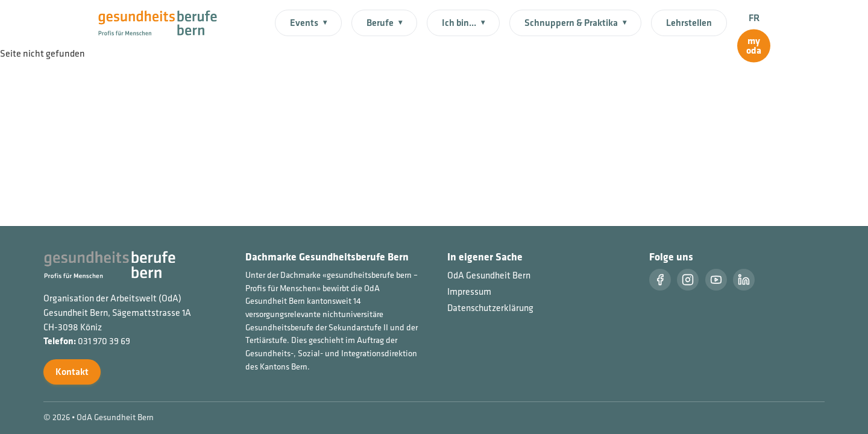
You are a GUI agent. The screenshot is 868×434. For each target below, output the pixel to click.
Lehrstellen (689, 23)
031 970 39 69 (104, 341)
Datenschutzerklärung (490, 308)
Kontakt (72, 372)
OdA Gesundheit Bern (489, 275)
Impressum (469, 291)
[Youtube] (716, 280)
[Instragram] (688, 280)
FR (754, 18)
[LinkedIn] (744, 280)
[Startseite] (165, 22)
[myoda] (754, 46)
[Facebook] (660, 280)
